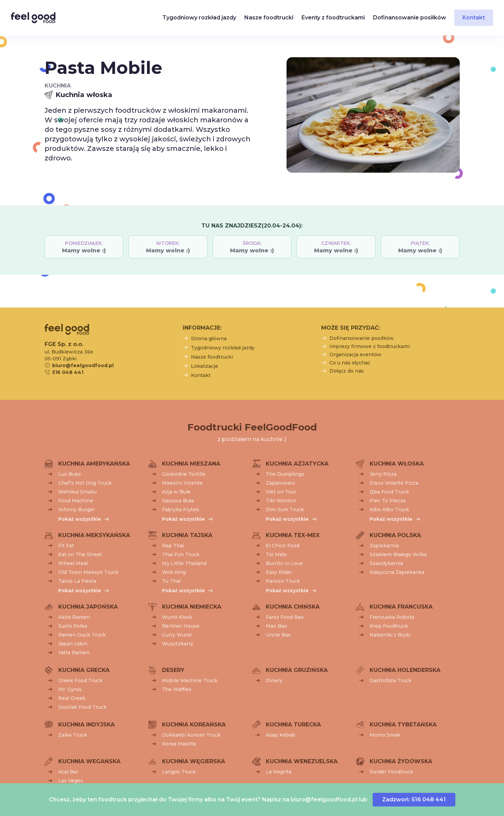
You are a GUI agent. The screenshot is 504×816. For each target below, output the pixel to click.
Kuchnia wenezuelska (302, 761)
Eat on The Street (80, 554)
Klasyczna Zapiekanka (397, 572)
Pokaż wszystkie (80, 519)
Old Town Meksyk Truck (88, 572)
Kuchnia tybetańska (403, 725)
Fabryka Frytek (181, 509)
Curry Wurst (177, 635)
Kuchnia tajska (187, 535)
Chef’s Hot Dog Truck (85, 483)
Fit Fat (66, 546)
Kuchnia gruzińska (297, 670)
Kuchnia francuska (401, 607)
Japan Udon (73, 644)
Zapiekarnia (384, 546)
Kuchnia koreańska (194, 725)
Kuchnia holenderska (405, 670)
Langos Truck (179, 772)
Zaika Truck (73, 735)
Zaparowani (280, 483)
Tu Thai (171, 581)
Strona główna (209, 339)
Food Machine (76, 501)
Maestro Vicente (182, 483)
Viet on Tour (281, 492)
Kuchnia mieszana (191, 464)
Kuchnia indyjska (86, 725)
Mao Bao (277, 626)
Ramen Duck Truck (82, 635)
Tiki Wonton (281, 501)
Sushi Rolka (73, 626)
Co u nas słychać (350, 363)
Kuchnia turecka (293, 725)
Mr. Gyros (70, 689)
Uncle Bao (278, 635)
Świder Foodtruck (391, 772)
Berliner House (181, 626)
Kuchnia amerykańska (94, 464)
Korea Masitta (179, 744)
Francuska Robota (392, 617)
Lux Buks (70, 474)
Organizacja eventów (355, 355)
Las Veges (71, 781)
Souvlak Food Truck (82, 707)
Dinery (274, 680)
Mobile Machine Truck (190, 680)
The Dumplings (285, 474)
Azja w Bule (176, 492)
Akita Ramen (74, 617)
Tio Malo (276, 554)
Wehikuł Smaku (77, 492)
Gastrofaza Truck (391, 680)
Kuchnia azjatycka (297, 464)
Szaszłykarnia (386, 563)
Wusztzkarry (178, 644)
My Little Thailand (184, 563)
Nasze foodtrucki (269, 18)
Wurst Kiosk (177, 617)
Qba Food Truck (389, 492)
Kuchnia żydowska (401, 761)
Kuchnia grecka (84, 670)
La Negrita (279, 772)
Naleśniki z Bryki (390, 635)
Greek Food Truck (80, 680)
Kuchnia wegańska (89, 761)
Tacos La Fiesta (77, 581)
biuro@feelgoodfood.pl (324, 799)
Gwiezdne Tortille (184, 474)
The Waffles (177, 689)
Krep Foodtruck (389, 626)
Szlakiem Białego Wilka (398, 554)
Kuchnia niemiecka (192, 607)
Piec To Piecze (388, 501)
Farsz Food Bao (285, 617)
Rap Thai (173, 546)
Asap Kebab (281, 735)
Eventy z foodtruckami (333, 18)
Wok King (174, 572)
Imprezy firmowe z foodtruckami (370, 346)
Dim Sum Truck (285, 509)
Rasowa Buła (178, 501)
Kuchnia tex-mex (293, 535)
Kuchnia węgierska (193, 761)
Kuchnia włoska (397, 464)
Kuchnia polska (395, 535)
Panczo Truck (283, 581)
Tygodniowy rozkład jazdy (199, 18)
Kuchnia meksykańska (94, 535)
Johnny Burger (77, 509)
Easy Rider (279, 572)
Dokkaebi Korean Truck (191, 735)
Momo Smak (385, 735)
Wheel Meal (73, 563)
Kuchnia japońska (88, 607)
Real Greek (72, 698)
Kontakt (474, 18)
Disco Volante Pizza (394, 483)
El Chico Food (283, 546)
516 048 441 (68, 372)
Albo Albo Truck (389, 509)
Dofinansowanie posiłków (410, 18)
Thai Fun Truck (181, 554)
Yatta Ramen (74, 653)
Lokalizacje (205, 366)
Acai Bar (68, 772)
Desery (173, 670)
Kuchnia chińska (293, 607)
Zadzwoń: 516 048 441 (414, 799)
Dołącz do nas (347, 371)
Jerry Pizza (383, 474)
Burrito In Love (284, 563)
